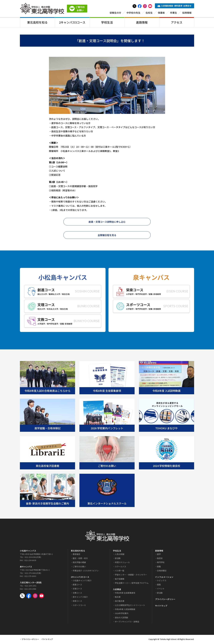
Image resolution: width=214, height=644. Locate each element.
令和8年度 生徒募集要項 (125, 593)
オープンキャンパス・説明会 (127, 622)
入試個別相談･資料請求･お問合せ (175, 6)
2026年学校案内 (122, 614)
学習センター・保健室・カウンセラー (131, 575)
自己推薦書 (120, 602)
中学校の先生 (133, 13)
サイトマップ (161, 606)
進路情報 (142, 22)
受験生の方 (115, 13)
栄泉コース (77, 602)
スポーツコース (79, 606)
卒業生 (173, 13)
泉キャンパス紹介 (80, 597)
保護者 (161, 13)
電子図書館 (120, 579)
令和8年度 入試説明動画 (125, 610)
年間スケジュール (122, 563)
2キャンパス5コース (72, 22)
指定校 (160, 559)
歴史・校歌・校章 (80, 559)
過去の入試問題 (121, 618)
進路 (159, 585)
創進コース (77, 585)
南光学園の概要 (79, 563)
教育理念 (77, 555)
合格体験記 (162, 571)
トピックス (162, 581)
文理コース (77, 589)
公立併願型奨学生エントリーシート (130, 606)
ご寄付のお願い (79, 567)
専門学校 (161, 563)
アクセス (177, 22)
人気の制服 (120, 555)
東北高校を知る (37, 22)
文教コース (77, 593)
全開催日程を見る (107, 235)
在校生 (149, 13)
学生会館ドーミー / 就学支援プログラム (132, 583)
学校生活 (107, 22)
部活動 (118, 559)
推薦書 (118, 597)
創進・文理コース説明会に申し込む (107, 222)
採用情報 (187, 13)
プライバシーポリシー (165, 600)
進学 (159, 555)
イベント (161, 589)
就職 (159, 567)
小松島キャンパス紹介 (82, 581)
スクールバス (121, 567)
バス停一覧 (120, 571)
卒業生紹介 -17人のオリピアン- (86, 571)
